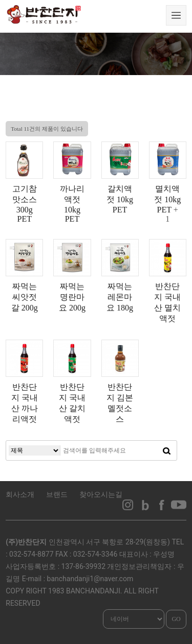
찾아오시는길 (101, 495)
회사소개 (20, 495)
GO (176, 619)
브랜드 (57, 495)
